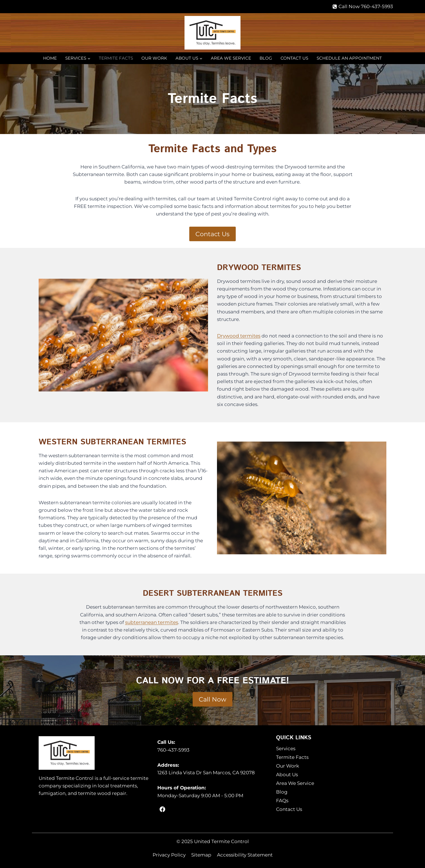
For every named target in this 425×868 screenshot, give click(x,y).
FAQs (282, 801)
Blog (266, 58)
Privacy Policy (169, 855)
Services (286, 749)
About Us (287, 775)
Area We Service (231, 58)
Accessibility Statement (245, 855)
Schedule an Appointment (349, 58)
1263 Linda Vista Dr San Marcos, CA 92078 (206, 773)
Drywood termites (239, 336)
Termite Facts (116, 58)
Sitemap (201, 855)
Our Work (154, 58)
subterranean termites (152, 622)
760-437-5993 (173, 750)
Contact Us (294, 58)
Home (50, 58)
